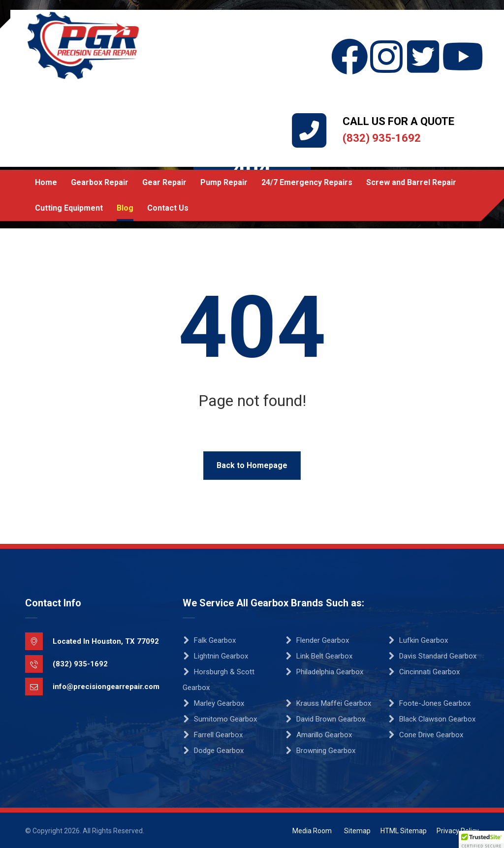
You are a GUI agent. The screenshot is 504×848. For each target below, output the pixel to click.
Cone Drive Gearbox (425, 735)
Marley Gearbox (213, 703)
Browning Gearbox (320, 751)
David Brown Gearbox (325, 719)
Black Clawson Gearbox (432, 719)
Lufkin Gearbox (418, 640)
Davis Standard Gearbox (432, 656)
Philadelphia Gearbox (324, 672)
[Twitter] (424, 38)
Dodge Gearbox (213, 751)
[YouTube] (460, 38)
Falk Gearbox (209, 640)
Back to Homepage (252, 465)
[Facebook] (350, 38)
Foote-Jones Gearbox (429, 703)
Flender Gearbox (317, 640)
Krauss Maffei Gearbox (328, 703)
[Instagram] (387, 38)
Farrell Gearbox (213, 735)
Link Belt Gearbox (319, 656)
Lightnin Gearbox (215, 656)
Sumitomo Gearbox (220, 719)
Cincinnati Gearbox (424, 672)
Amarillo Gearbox (318, 735)
